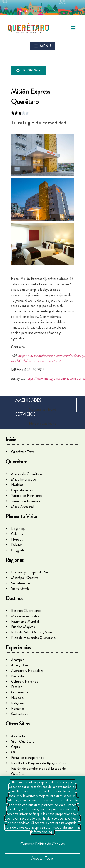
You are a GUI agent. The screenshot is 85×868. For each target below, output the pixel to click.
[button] (73, 28)
